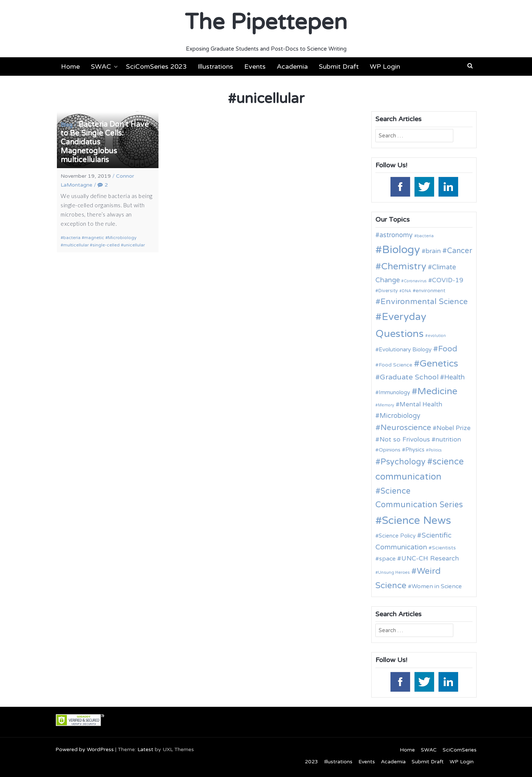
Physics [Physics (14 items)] (415, 450)
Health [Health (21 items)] (454, 377)
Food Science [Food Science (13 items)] (395, 365)
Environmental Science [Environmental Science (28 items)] (424, 301)
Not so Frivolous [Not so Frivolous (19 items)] (405, 439)
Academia (292, 67)
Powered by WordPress (85, 749)
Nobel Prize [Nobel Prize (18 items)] (453, 428)
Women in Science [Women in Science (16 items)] (437, 586)
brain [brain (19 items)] (433, 251)
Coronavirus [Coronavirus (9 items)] (415, 281)
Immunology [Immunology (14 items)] (394, 392)
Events (255, 67)
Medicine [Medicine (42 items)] (437, 391)
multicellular (76, 245)
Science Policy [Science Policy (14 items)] (397, 536)
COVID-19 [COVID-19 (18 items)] (448, 280)
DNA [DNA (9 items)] (407, 291)
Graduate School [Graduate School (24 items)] (409, 377)
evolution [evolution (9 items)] (437, 336)
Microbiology (122, 238)
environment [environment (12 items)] (430, 291)
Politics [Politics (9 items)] (435, 450)
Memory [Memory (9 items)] (386, 405)
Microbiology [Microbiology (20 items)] (400, 416)
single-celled (106, 245)
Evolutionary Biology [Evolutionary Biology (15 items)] (405, 350)
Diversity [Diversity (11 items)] (388, 291)
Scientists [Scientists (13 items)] (444, 548)
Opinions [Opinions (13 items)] (390, 450)
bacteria (72, 238)
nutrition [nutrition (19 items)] (448, 439)
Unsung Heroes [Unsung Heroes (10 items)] (394, 572)
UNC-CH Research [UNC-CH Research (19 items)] (430, 558)
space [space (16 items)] (387, 559)
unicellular (134, 245)
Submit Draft (339, 67)
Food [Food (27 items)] (448, 349)
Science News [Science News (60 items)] (417, 520)
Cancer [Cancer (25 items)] (460, 251)
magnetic (94, 238)
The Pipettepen (266, 22)
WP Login (385, 67)
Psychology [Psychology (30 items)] (403, 462)
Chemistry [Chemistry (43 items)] (404, 266)
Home (70, 67)
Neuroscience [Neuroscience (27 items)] (406, 428)
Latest (145, 749)
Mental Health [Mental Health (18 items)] (421, 404)
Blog (66, 125)
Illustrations (215, 67)
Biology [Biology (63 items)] (401, 250)
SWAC (101, 67)
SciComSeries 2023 (156, 67)
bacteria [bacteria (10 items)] (425, 236)
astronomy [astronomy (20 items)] (396, 235)
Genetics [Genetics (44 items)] (439, 363)
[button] (470, 66)
